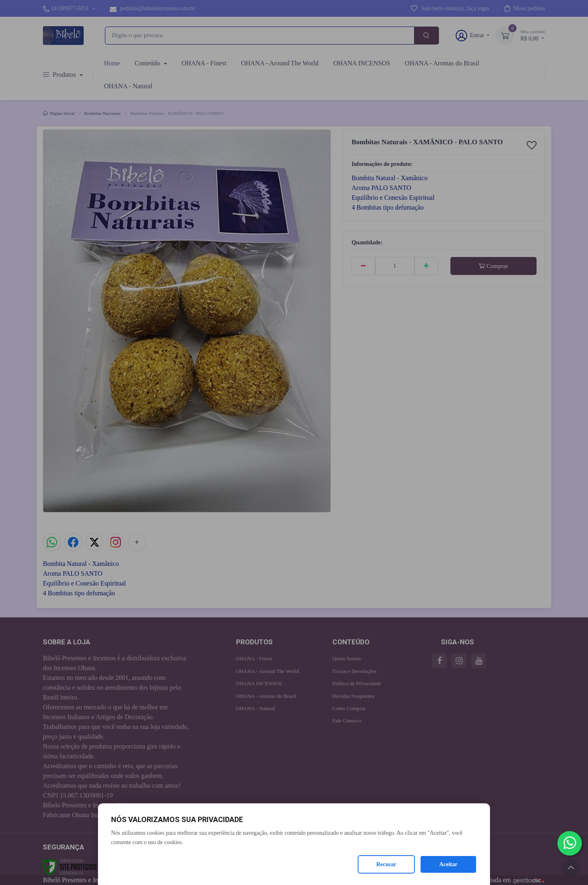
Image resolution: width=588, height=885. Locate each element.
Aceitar (448, 864)
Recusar (386, 864)
